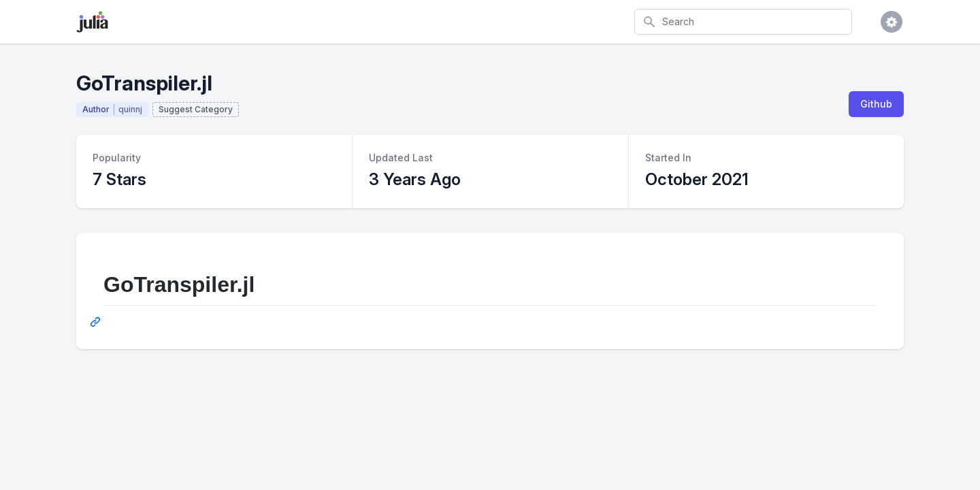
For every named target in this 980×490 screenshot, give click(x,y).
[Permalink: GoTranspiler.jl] (97, 322)
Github (876, 104)
